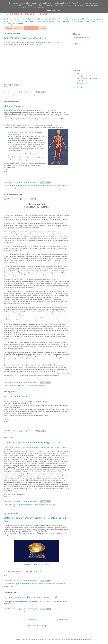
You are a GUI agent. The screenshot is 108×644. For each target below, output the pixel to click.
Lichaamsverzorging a (29, 113)
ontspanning (27, 95)
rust (20, 507)
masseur (7, 188)
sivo (24, 188)
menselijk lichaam (16, 188)
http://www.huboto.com (18, 156)
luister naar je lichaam (41, 504)
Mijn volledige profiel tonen (82, 37)
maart (79, 76)
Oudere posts (63, 619)
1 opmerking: (29, 92)
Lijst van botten (13, 144)
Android (27, 526)
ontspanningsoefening (11, 507)
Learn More (51, 11)
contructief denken (15, 385)
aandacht (12, 504)
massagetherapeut (60, 186)
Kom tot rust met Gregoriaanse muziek (25, 38)
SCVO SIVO (43, 111)
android (12, 584)
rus (33, 95)
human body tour (41, 186)
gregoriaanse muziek (16, 95)
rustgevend (39, 95)
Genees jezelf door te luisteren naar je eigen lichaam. (33, 442)
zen (5, 586)
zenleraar (10, 586)
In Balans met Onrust (36, 571)
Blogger (89, 640)
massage (50, 186)
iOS (31, 526)
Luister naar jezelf (31, 28)
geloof (27, 385)
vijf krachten (40, 385)
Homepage (32, 619)
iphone (40, 584)
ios (33, 584)
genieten (33, 385)
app (16, 584)
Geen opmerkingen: (31, 182)
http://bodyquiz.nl (13, 134)
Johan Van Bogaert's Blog (14, 28)
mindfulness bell (61, 584)
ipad (36, 584)
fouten (18, 612)
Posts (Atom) (42, 626)
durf (23, 385)
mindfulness (51, 584)
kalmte (18, 504)
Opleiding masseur (14, 106)
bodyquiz (19, 186)
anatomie (12, 186)
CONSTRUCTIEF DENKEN (20, 199)
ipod (45, 584)
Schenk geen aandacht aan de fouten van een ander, (32, 597)
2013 (77, 73)
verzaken (24, 612)
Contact (43, 28)
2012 (77, 87)
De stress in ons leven (16, 396)
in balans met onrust (25, 584)
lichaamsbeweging (27, 504)
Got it (60, 11)
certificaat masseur (29, 186)
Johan (15, 92)
